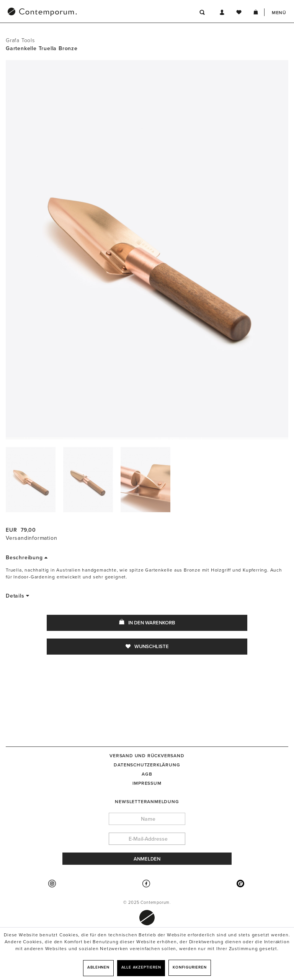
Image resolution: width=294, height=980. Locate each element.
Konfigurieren (189, 967)
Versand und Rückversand (147, 756)
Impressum (147, 783)
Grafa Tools (20, 40)
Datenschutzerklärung (147, 765)
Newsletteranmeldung (147, 802)
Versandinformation (31, 538)
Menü (279, 13)
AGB (147, 774)
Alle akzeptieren (141, 967)
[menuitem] (82, 13)
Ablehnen (98, 967)
